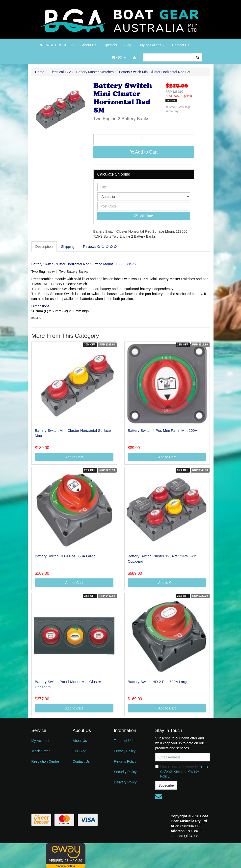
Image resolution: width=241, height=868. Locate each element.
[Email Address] (183, 757)
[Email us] (159, 797)
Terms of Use (124, 741)
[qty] (144, 187)
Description (44, 247)
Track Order (41, 751)
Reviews (100, 247)
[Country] (144, 197)
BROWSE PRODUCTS (57, 45)
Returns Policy (125, 761)
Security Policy (125, 772)
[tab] (44, 247)
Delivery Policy (125, 782)
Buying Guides (152, 45)
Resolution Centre (45, 761)
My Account (40, 741)
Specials (110, 45)
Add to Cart (144, 152)
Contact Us (181, 45)
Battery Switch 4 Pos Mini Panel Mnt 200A (163, 430)
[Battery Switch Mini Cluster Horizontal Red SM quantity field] (144, 140)
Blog (128, 45)
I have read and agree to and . (182, 771)
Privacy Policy (125, 751)
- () (119, 57)
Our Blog (79, 751)
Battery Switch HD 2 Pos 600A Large (158, 682)
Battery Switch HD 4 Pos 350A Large (65, 556)
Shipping (68, 247)
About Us (89, 45)
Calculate (144, 216)
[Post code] (144, 206)
